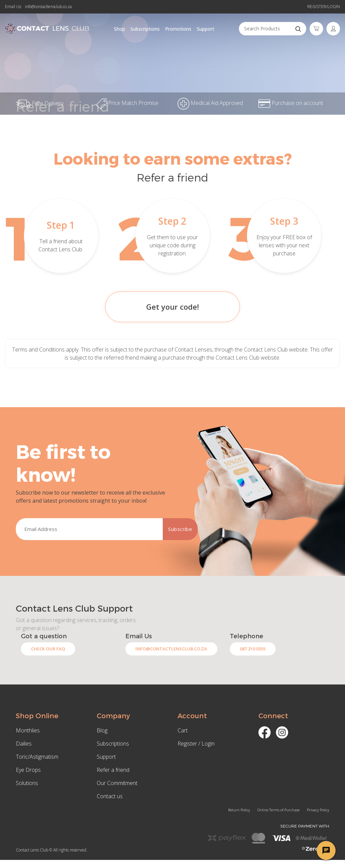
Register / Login (196, 744)
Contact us (110, 796)
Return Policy (239, 810)
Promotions (178, 29)
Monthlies (28, 730)
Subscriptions (145, 29)
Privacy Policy (318, 810)
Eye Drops (28, 770)
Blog (102, 730)
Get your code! (172, 307)
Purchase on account (291, 103)
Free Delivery (40, 103)
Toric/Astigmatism (37, 757)
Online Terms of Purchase (278, 810)
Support (206, 29)
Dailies (24, 744)
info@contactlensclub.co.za (48, 7)
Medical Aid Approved (210, 103)
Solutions (27, 783)
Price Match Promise (128, 103)
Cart (183, 730)
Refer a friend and (172, 8)
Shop (119, 29)
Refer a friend (113, 770)
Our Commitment (117, 783)
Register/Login (324, 7)
